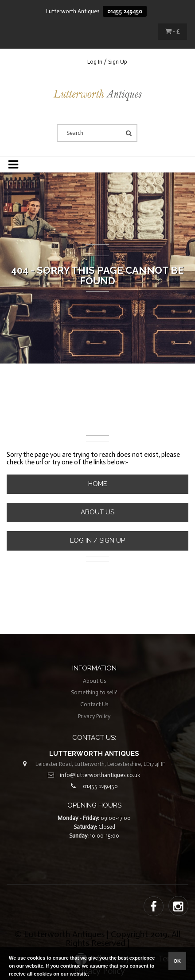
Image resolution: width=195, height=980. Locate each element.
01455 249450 (125, 11)
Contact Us (94, 704)
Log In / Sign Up (107, 62)
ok (177, 961)
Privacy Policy (94, 716)
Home (98, 484)
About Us (97, 512)
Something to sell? (94, 692)
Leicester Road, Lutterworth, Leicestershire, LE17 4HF (100, 764)
